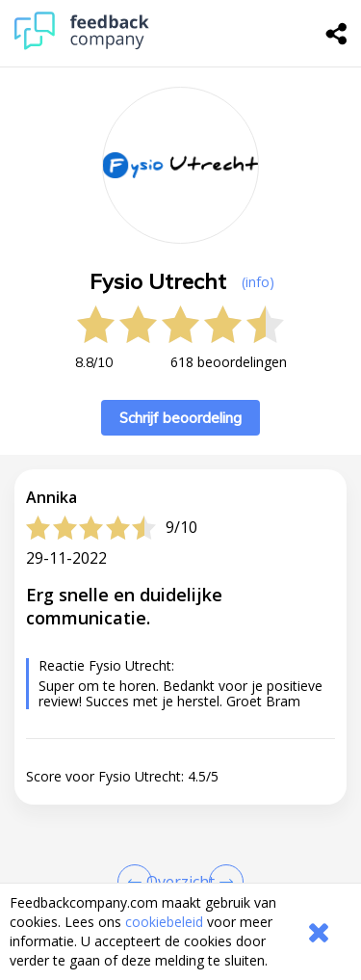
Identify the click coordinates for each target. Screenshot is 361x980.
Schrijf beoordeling (180, 418)
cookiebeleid (164, 922)
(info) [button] (258, 282)
